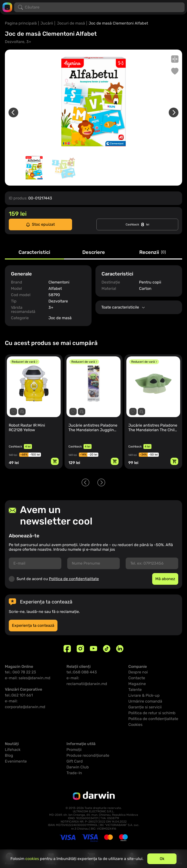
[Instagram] (80, 649)
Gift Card (75, 761)
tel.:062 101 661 (19, 695)
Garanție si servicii (145, 707)
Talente (135, 690)
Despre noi (138, 672)
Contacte (137, 678)
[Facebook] (67, 649)
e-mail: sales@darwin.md (28, 678)
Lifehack (13, 750)
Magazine (137, 684)
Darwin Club (78, 767)
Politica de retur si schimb (152, 713)
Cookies (135, 725)
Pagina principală (21, 23)
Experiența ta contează (33, 625)
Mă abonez (165, 579)
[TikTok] (107, 649)
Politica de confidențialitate (74, 579)
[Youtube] (93, 649)
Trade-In (74, 773)
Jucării (47, 23)
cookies (32, 859)
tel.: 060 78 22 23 (20, 672)
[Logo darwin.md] (7, 7)
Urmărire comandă (145, 701)
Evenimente (16, 761)
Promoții (74, 750)
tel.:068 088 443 (82, 672)
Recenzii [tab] (153, 252)
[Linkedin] (120, 649)
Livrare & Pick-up (144, 695)
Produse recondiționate (88, 755)
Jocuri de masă (71, 23)
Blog (9, 755)
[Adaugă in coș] (55, 461)
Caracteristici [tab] (34, 252)
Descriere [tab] (94, 252)
